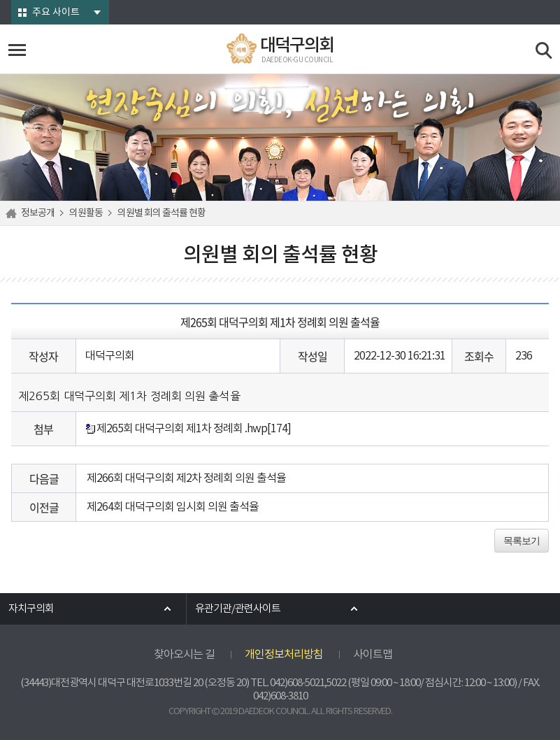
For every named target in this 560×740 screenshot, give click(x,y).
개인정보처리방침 (284, 655)
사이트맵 (373, 655)
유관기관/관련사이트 (238, 609)
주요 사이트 (56, 13)
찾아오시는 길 (184, 655)
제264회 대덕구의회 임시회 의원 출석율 (173, 507)
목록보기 (522, 541)
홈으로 (13, 213)
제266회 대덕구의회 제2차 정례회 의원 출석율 (186, 478)
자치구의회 (31, 609)
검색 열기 (544, 51)
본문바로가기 (0, 0)
